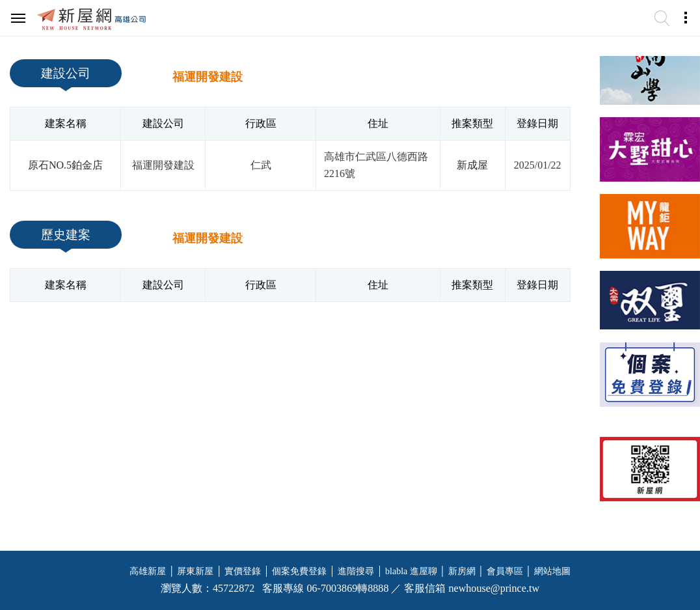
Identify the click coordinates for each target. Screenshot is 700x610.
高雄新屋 (148, 571)
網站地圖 (552, 571)
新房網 (462, 571)
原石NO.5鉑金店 (65, 165)
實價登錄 (243, 571)
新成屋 (472, 165)
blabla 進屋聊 (411, 571)
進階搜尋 (356, 571)
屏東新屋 (195, 571)
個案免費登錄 (299, 571)
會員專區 (505, 571)
